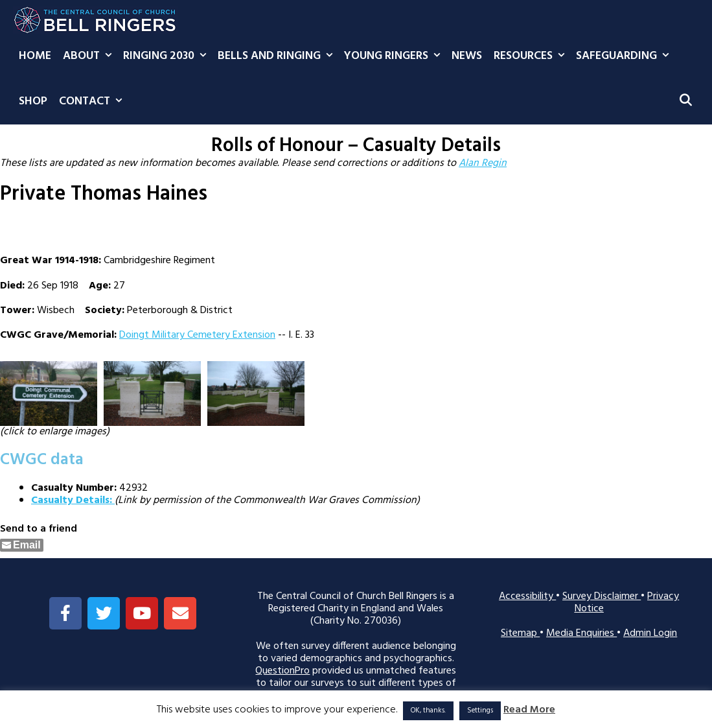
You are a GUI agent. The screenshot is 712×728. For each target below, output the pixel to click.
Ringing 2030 (167, 56)
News (467, 56)
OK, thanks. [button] (428, 710)
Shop (33, 101)
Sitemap (520, 633)
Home (35, 56)
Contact (93, 102)
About (90, 56)
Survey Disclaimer (602, 596)
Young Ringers (395, 56)
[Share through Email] (22, 545)
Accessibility (527, 596)
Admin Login (650, 633)
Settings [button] (480, 710)
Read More (529, 710)
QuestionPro (282, 671)
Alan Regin (483, 163)
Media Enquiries (581, 633)
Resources (532, 56)
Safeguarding (625, 56)
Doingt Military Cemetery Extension (197, 335)
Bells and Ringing (278, 56)
